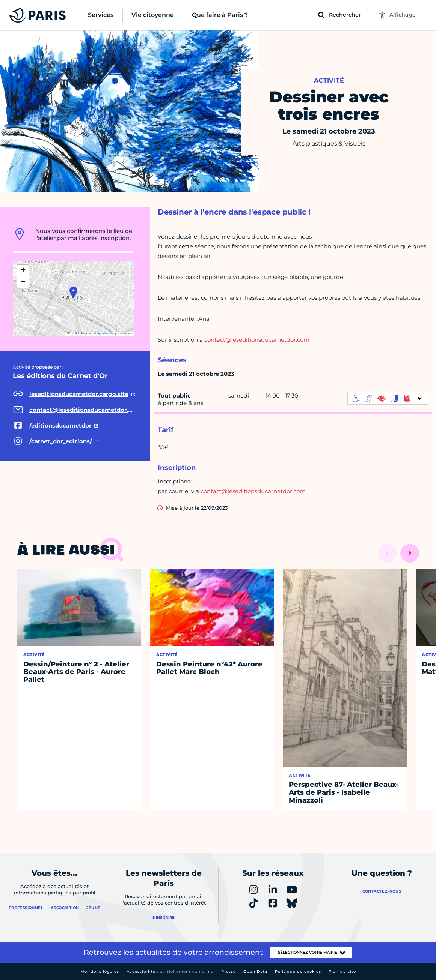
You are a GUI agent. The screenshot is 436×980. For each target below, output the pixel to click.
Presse (229, 972)
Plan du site (342, 972)
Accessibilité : (170, 972)
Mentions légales (100, 972)
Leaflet (73, 333)
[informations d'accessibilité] (388, 398)
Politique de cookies (298, 972)
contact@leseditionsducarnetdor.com (257, 340)
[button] (73, 292)
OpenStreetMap (107, 333)
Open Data (255, 972)
